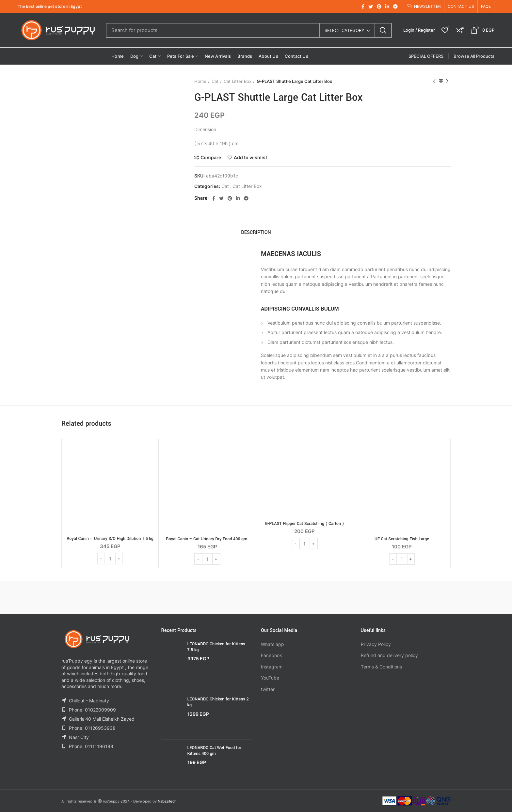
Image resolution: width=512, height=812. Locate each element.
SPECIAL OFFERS (426, 56)
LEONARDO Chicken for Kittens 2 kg (218, 702)
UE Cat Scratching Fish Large (402, 539)
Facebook (272, 655)
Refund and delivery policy (389, 655)
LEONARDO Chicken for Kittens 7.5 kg (216, 647)
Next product (447, 81)
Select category (344, 30)
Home (200, 81)
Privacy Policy (376, 644)
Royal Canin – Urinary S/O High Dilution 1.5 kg (110, 539)
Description (256, 232)
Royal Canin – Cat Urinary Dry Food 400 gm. (207, 539)
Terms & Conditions (381, 667)
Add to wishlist (250, 158)
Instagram (272, 667)
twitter (268, 689)
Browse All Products (474, 56)
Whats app (272, 644)
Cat (215, 81)
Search (383, 30)
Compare (211, 158)
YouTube (270, 678)
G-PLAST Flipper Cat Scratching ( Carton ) (305, 524)
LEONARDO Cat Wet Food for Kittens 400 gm (214, 751)
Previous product (434, 81)
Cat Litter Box (238, 81)
